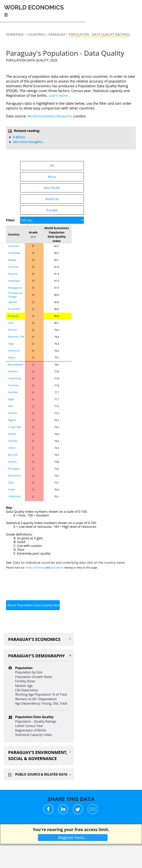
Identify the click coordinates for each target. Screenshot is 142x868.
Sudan (12, 489)
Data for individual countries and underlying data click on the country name (69, 563)
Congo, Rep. (15, 427)
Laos (11, 323)
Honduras (14, 351)
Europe (52, 210)
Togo (11, 344)
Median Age (24, 686)
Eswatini (13, 371)
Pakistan (13, 274)
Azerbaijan (14, 281)
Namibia (13, 392)
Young (47, 703)
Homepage (15, 35)
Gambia (12, 413)
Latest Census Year (29, 726)
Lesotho (13, 441)
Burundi (13, 455)
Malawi (12, 260)
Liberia (12, 448)
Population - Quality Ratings (36, 721)
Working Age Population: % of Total (41, 694)
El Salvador (14, 309)
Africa (52, 177)
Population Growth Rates (34, 677)
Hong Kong (14, 378)
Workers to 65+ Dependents (36, 699)
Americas (52, 199)
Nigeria (12, 420)
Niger (11, 399)
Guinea (12, 434)
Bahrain (12, 330)
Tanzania (13, 385)
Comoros (13, 267)
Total (63, 703)
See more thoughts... (29, 142)
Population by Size (29, 672)
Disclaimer (57, 567)
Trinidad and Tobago (15, 295)
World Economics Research (49, 116)
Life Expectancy (27, 690)
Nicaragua (14, 469)
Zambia (12, 462)
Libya (11, 482)
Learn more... (59, 95)
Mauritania (14, 476)
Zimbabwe (14, 253)
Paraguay (57, 35)
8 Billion (19, 137)
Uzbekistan (14, 496)
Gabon (12, 358)
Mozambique (16, 364)
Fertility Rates (25, 681)
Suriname (14, 246)
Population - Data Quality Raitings (99, 35)
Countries (36, 35)
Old (55, 703)
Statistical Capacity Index (33, 735)
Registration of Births (31, 730)
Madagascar (15, 288)
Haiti (11, 406)
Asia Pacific (52, 188)
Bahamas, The (16, 337)
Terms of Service (35, 567)
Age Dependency (28, 703)
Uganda (12, 302)
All (52, 166)
